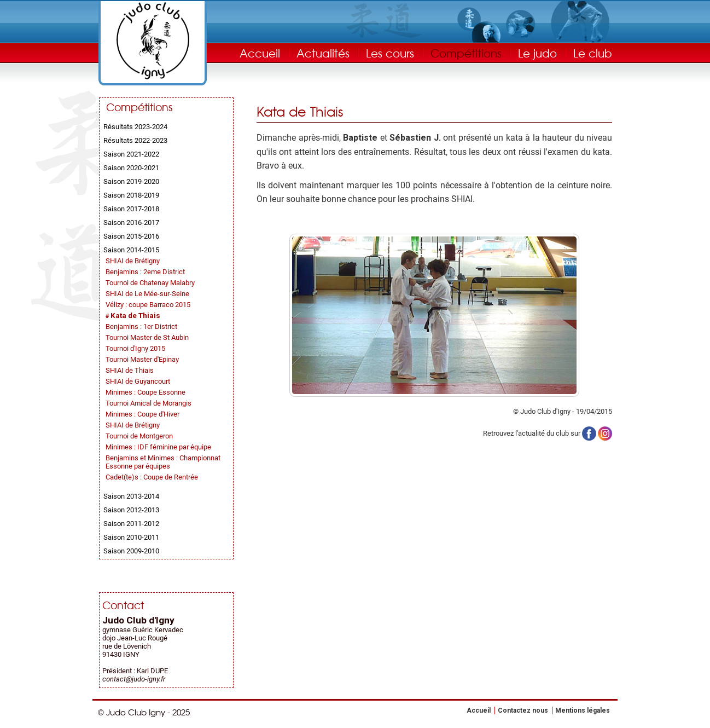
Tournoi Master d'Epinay (142, 359)
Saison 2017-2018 (131, 209)
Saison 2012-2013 (131, 510)
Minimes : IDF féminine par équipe (158, 447)
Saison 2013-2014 (131, 496)
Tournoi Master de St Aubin (147, 337)
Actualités (323, 53)
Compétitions (466, 53)
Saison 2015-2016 (131, 236)
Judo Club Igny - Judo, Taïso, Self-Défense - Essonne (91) (153, 41)
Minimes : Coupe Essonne (146, 392)
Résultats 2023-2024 (135, 127)
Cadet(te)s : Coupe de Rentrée (152, 477)
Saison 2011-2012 (131, 524)
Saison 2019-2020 (131, 181)
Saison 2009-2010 (131, 551)
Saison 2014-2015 (131, 250)
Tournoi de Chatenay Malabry (150, 283)
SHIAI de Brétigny (133, 261)
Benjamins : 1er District (141, 327)
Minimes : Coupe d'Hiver (142, 414)
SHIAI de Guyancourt (138, 381)
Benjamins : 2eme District (145, 272)
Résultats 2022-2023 (135, 140)
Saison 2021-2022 (131, 154)
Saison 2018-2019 (131, 195)
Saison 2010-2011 (131, 537)
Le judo (537, 53)
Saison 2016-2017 (131, 223)
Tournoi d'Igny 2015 (135, 348)
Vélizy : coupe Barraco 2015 (148, 305)
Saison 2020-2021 (131, 168)
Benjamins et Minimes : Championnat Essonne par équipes (163, 462)
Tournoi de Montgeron (139, 436)
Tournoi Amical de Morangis (149, 403)
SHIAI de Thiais (130, 370)
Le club (593, 53)
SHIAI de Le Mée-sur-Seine (147, 294)
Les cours (390, 53)
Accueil (260, 53)
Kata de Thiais (135, 316)
